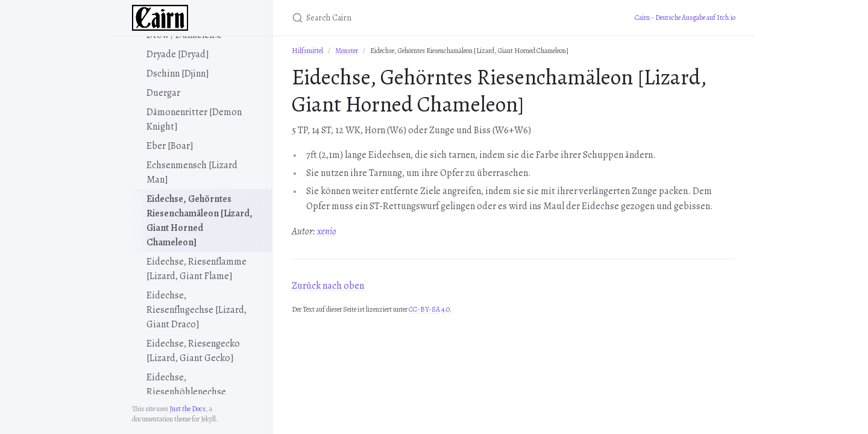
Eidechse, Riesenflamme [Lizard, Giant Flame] (197, 269)
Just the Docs (187, 409)
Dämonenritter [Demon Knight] (194, 119)
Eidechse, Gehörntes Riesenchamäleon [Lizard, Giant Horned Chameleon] (200, 221)
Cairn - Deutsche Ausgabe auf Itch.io (685, 17)
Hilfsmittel (307, 51)
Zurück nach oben (328, 286)
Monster (347, 51)
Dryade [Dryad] (178, 54)
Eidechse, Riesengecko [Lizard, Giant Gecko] (193, 351)
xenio (327, 231)
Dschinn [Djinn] (178, 74)
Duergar (163, 93)
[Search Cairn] (434, 18)
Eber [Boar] (170, 146)
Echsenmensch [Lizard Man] (192, 172)
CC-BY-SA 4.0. (430, 309)
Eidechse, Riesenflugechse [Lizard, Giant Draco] (197, 310)
